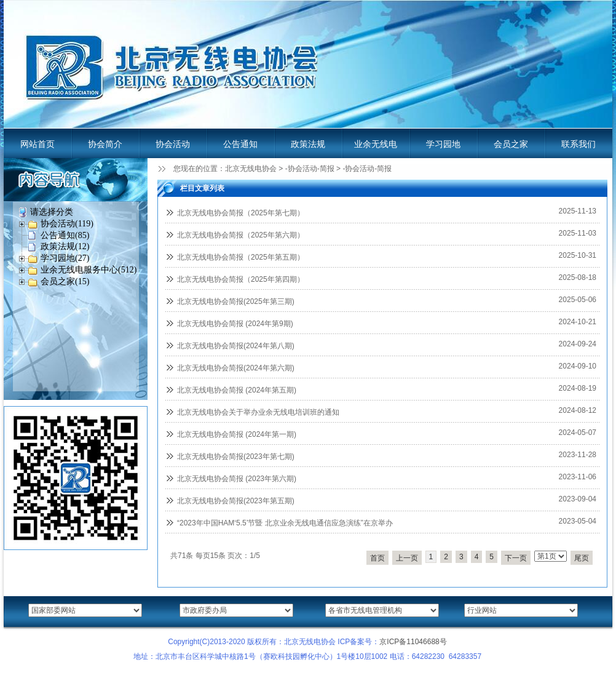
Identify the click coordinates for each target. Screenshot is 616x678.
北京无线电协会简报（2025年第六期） (241, 235)
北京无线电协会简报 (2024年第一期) (237, 434)
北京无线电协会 (251, 169)
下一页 (516, 558)
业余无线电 (376, 144)
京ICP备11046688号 (413, 642)
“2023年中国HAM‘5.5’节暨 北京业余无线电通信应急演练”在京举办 (285, 523)
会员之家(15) (65, 281)
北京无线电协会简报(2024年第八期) (236, 346)
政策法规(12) (65, 246)
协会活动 (173, 144)
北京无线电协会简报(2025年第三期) (236, 301)
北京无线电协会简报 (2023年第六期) (237, 479)
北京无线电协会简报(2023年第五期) (236, 501)
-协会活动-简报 (310, 169)
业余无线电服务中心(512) (89, 270)
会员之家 (511, 144)
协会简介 (105, 144)
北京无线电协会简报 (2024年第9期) (235, 324)
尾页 (582, 558)
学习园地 (443, 144)
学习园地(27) (65, 258)
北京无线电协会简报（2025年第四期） (241, 279)
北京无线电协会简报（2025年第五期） (241, 257)
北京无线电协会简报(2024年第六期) (236, 368)
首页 (377, 558)
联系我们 (578, 144)
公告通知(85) (65, 235)
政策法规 (308, 144)
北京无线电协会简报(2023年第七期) (236, 457)
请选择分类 (52, 212)
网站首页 (38, 144)
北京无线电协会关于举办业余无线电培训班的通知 (258, 412)
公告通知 (240, 144)
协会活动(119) (67, 224)
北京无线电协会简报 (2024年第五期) (237, 390)
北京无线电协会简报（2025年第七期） (241, 213)
